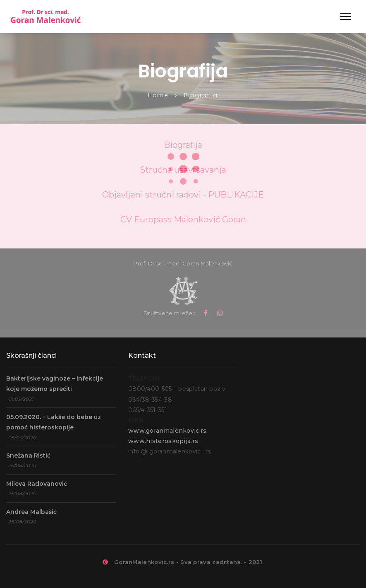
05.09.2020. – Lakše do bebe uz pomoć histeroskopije (54, 422)
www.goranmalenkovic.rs (167, 431)
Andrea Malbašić (31, 512)
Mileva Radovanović (37, 484)
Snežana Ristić (28, 455)
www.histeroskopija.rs (163, 441)
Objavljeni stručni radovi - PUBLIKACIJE (183, 195)
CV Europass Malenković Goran (183, 219)
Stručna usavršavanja (183, 170)
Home (158, 95)
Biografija (183, 145)
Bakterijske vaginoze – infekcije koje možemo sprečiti (55, 384)
